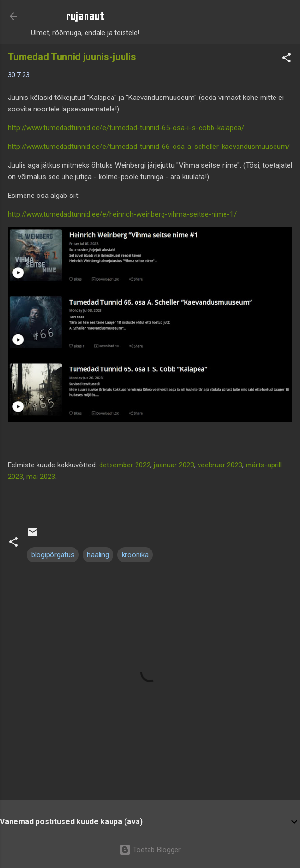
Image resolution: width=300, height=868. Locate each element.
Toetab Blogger (150, 850)
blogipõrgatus (53, 555)
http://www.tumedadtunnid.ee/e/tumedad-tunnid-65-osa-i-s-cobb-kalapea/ (126, 128)
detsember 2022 (125, 465)
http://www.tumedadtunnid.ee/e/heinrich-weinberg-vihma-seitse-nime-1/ (122, 214)
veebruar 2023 (220, 465)
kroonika (135, 555)
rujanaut (85, 16)
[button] (287, 59)
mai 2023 (41, 477)
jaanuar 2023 (174, 465)
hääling (98, 555)
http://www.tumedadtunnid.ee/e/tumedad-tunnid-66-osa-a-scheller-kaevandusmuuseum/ (149, 147)
